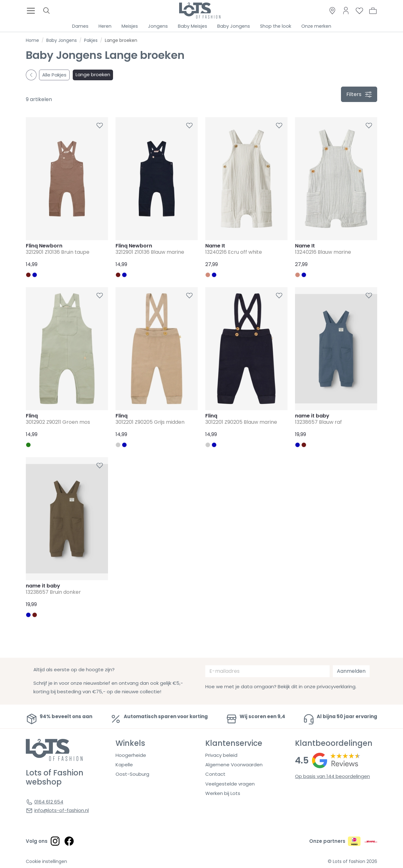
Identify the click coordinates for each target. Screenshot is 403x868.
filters (359, 94)
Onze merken (316, 26)
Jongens (158, 26)
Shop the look (276, 26)
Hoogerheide (131, 755)
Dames (80, 26)
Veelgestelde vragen (230, 784)
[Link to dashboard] (346, 11)
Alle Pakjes (54, 75)
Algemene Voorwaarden (234, 765)
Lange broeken (93, 74)
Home (32, 40)
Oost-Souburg (132, 774)
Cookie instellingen (46, 861)
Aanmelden (351, 671)
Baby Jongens (234, 26)
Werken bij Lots (223, 793)
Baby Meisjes (193, 26)
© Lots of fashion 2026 (352, 861)
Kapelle (124, 765)
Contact (215, 774)
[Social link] (55, 841)
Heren (105, 26)
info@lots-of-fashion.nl (62, 810)
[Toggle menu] (33, 11)
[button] (373, 11)
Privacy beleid (221, 755)
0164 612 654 (49, 802)
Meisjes (130, 26)
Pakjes (91, 40)
